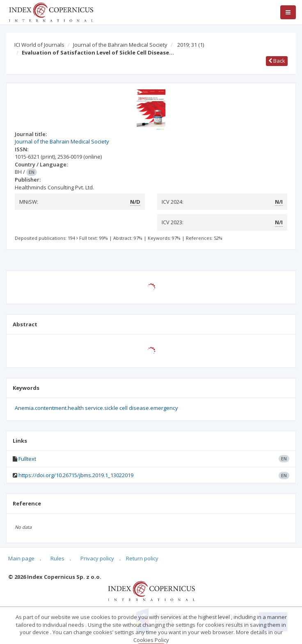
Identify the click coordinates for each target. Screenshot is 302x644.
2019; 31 (191, 45)
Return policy (142, 558)
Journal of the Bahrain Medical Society (120, 45)
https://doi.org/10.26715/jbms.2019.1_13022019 (76, 475)
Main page (21, 558)
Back (277, 61)
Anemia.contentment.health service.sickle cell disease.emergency (96, 408)
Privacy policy (97, 558)
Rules (57, 558)
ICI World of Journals (39, 45)
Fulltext (27, 459)
